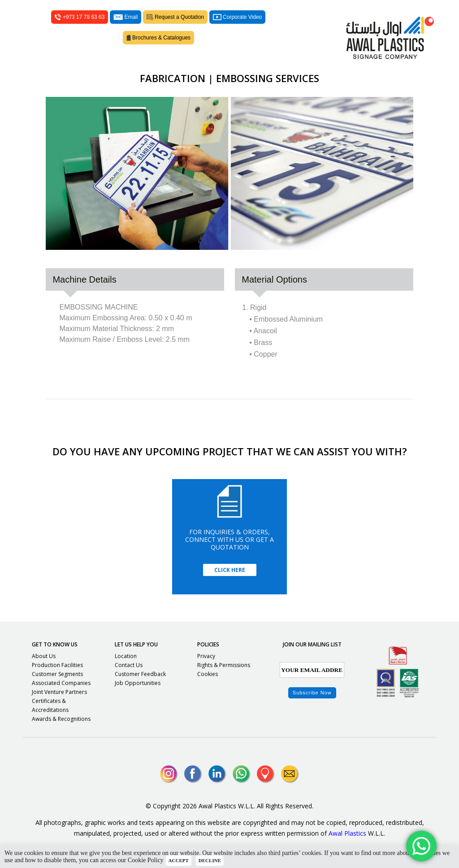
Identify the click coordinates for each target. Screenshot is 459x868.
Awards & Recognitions (61, 719)
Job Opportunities (138, 683)
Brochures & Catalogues (159, 38)
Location (126, 656)
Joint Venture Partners (59, 692)
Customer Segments (57, 674)
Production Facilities (57, 665)
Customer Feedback (140, 674)
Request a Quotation (175, 17)
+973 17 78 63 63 (80, 17)
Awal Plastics (347, 833)
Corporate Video (237, 17)
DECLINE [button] (210, 860)
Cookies (208, 674)
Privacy (206, 656)
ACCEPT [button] (179, 860)
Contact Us (129, 665)
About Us (44, 656)
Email (126, 17)
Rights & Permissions (224, 665)
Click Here (230, 570)
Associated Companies (61, 683)
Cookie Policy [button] (146, 860)
